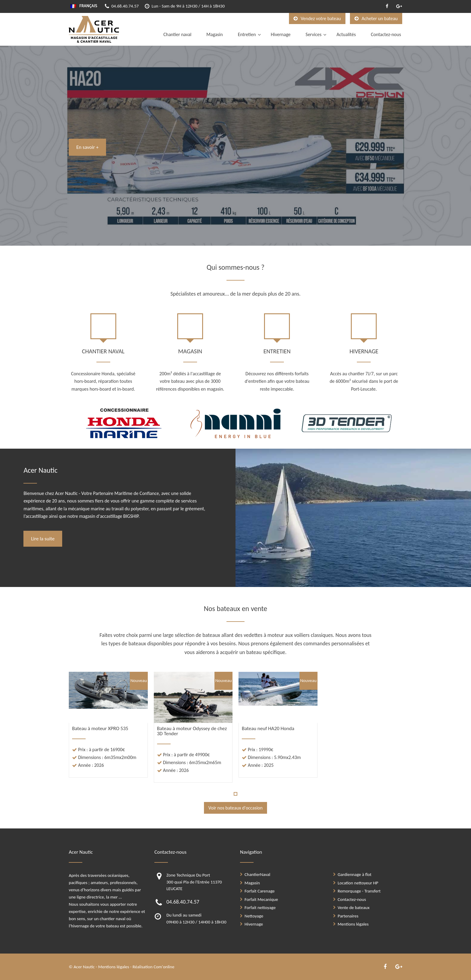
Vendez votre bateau (317, 18)
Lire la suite (43, 539)
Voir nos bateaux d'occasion (235, 808)
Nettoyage (254, 916)
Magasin (215, 34)
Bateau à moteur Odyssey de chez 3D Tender (192, 731)
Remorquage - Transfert (359, 891)
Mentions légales (353, 924)
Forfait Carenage (260, 891)
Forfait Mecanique (261, 899)
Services (313, 34)
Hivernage (281, 34)
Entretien (247, 34)
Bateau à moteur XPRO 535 (100, 728)
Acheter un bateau (376, 18)
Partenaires (348, 916)
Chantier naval (177, 34)
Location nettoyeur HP (358, 883)
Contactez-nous (386, 34)
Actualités (346, 34)
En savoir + (87, 147)
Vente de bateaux (354, 908)
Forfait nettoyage (260, 908)
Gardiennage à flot (355, 874)
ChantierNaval (257, 874)
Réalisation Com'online (153, 967)
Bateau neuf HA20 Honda (268, 728)
